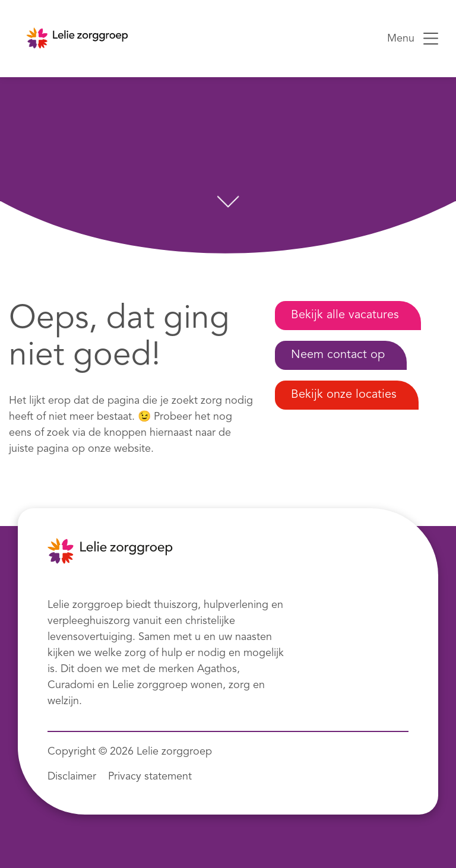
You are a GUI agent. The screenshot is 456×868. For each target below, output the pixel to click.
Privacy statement (150, 777)
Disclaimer (72, 777)
